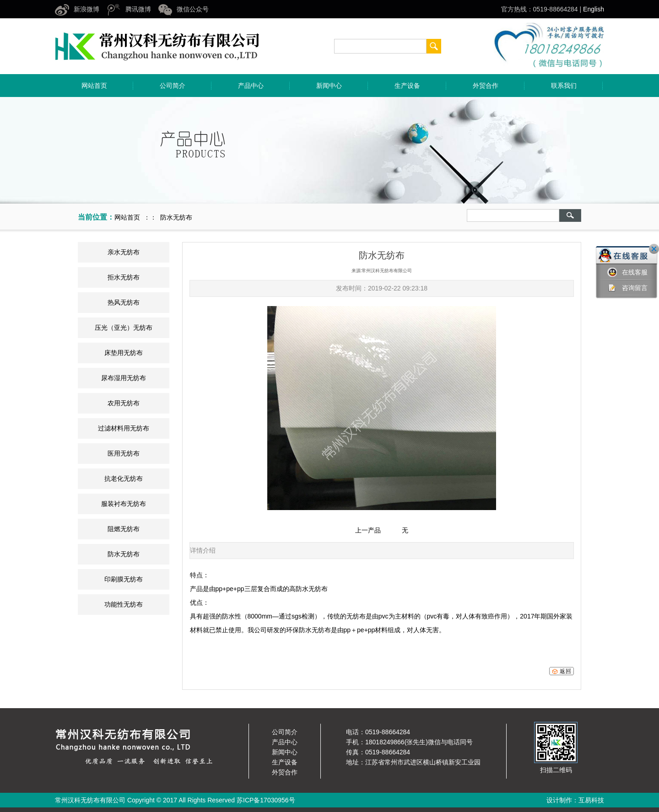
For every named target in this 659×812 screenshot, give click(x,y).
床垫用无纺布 (124, 353)
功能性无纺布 (124, 604)
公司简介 (173, 86)
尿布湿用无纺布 (124, 378)
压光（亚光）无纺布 (124, 328)
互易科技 (591, 800)
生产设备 (407, 86)
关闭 (654, 249)
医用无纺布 (124, 453)
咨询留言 (627, 288)
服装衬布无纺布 (124, 504)
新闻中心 (329, 86)
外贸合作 (486, 86)
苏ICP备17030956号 (266, 800)
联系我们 (564, 86)
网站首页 (94, 86)
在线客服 (627, 272)
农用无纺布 (124, 403)
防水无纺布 (124, 554)
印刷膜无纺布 (124, 579)
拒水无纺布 (124, 277)
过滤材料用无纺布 (124, 428)
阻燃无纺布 (124, 529)
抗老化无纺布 (124, 479)
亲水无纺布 (124, 252)
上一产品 (368, 530)
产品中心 (251, 86)
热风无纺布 (124, 302)
